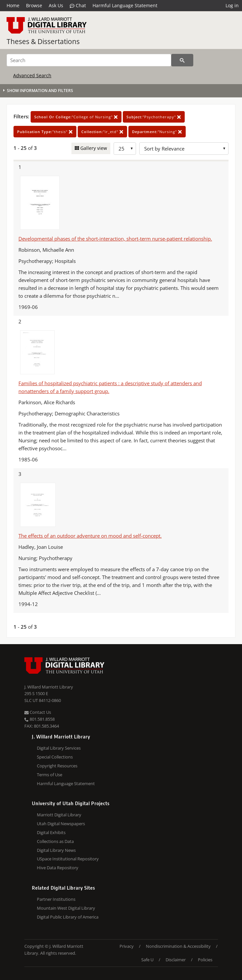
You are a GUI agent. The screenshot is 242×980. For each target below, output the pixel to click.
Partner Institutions (56, 899)
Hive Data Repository (58, 868)
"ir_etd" (102, 132)
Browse (34, 5)
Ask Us (56, 5)
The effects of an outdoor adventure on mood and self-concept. (90, 536)
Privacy (127, 946)
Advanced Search (32, 75)
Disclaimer (176, 960)
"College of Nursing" (76, 117)
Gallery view (93, 148)
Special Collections (55, 757)
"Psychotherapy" (154, 117)
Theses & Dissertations (43, 41)
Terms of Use (50, 775)
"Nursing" (157, 132)
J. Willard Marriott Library (49, 687)
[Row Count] (125, 149)
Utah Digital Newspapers (61, 824)
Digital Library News (56, 850)
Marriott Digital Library (59, 815)
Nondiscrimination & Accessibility (178, 946)
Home (13, 5)
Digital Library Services (59, 748)
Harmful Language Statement (125, 5)
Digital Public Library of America (68, 917)
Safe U (147, 960)
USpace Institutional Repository (68, 859)
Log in (232, 5)
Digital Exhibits (51, 832)
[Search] (89, 60)
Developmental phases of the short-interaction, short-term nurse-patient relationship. (115, 239)
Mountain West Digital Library (66, 908)
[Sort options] (184, 149)
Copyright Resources (57, 766)
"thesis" (45, 132)
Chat (78, 6)
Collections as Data (55, 841)
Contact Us (38, 712)
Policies (205, 960)
